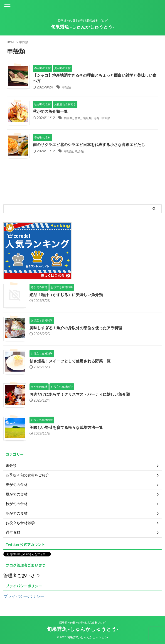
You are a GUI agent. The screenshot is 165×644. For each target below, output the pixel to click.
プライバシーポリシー (26, 597)
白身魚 (69, 119)
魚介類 (82, 152)
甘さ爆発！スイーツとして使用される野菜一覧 (72, 362)
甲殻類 (67, 88)
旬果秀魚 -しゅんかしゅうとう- (82, 27)
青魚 (81, 119)
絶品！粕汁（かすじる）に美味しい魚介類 (68, 295)
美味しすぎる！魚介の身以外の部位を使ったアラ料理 (79, 328)
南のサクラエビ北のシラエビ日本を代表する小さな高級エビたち (92, 146)
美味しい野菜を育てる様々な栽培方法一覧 (68, 428)
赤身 (103, 119)
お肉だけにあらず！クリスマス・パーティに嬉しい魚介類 (83, 395)
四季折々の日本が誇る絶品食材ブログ (82, 623)
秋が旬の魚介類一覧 (51, 113)
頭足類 (92, 119)
